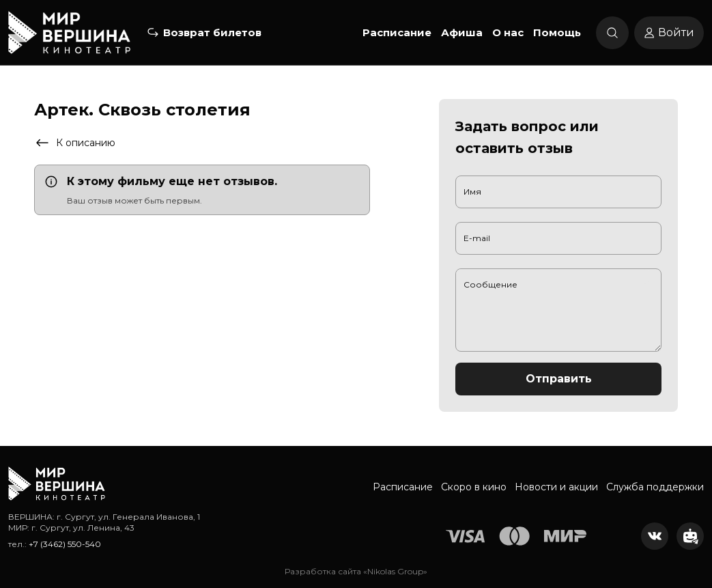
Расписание (397, 32)
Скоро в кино (474, 487)
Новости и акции (556, 487)
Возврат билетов (212, 32)
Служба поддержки (655, 487)
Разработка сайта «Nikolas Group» (356, 571)
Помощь (557, 32)
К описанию (75, 143)
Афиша (462, 32)
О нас (508, 32)
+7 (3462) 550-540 (65, 544)
